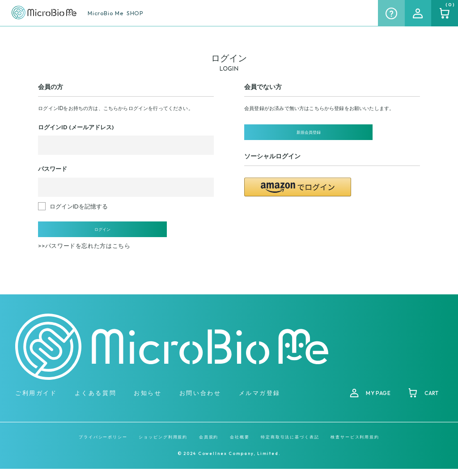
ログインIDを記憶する (79, 206)
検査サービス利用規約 (355, 444)
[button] (298, 193)
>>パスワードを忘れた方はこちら (84, 253)
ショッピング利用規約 (163, 444)
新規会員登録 (298, 136)
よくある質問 (95, 400)
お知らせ (148, 400)
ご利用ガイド (36, 400)
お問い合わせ (200, 400)
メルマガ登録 (260, 400)
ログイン (92, 233)
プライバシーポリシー (103, 444)
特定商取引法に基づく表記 (290, 444)
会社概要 (240, 444)
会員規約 (209, 444)
